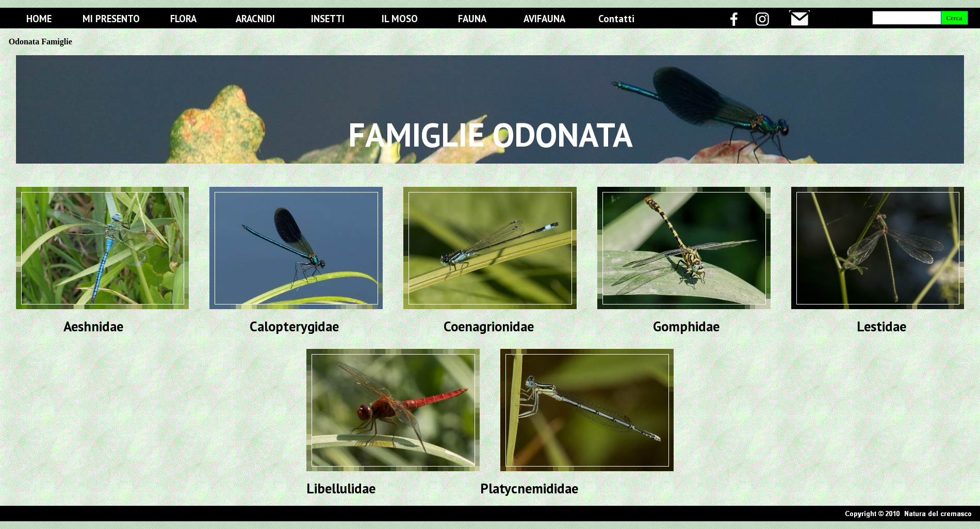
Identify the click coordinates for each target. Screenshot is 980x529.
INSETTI (328, 19)
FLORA (183, 19)
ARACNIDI (255, 19)
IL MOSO (400, 19)
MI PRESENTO (111, 19)
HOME (39, 19)
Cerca (954, 18)
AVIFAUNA (544, 19)
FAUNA (472, 19)
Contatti (616, 19)
